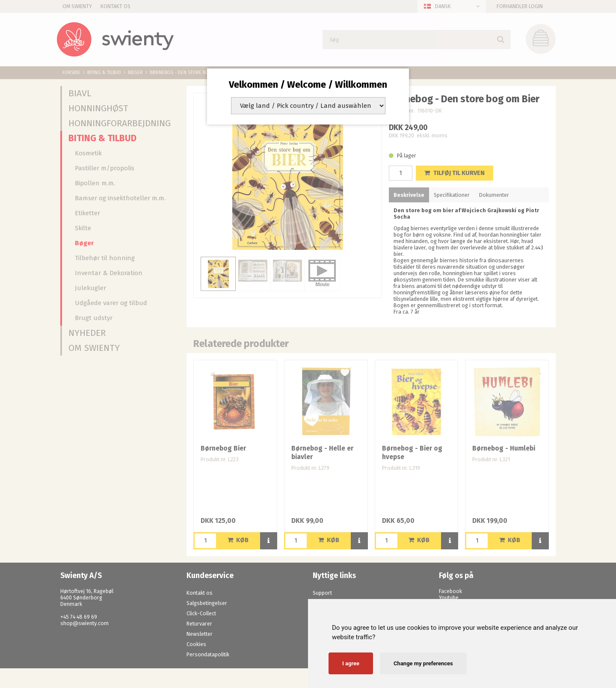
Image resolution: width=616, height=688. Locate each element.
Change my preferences (423, 663)
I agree (351, 663)
